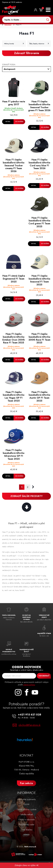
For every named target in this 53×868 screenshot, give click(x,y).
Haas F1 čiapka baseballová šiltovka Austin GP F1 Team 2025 (39, 397)
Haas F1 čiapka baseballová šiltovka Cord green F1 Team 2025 (39, 222)
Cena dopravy (27, 830)
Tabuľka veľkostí (26, 814)
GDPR (27, 804)
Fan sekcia (26, 783)
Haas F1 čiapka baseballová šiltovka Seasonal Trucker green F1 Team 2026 (39, 106)
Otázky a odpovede (26, 820)
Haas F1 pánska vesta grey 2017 (14, 103)
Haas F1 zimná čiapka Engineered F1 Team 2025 (14, 279)
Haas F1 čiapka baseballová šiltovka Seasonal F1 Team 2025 (39, 280)
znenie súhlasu (29, 685)
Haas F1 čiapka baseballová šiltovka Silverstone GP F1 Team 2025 (14, 455)
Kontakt (27, 835)
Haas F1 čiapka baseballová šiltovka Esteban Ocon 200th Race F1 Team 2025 (14, 338)
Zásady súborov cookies (26, 809)
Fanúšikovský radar (27, 825)
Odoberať (44, 676)
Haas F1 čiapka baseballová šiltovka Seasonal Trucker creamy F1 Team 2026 (14, 166)
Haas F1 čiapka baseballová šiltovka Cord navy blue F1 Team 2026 (39, 164)
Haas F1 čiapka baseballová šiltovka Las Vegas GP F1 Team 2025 (14, 397)
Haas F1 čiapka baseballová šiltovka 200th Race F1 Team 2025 (39, 338)
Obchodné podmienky (27, 799)
